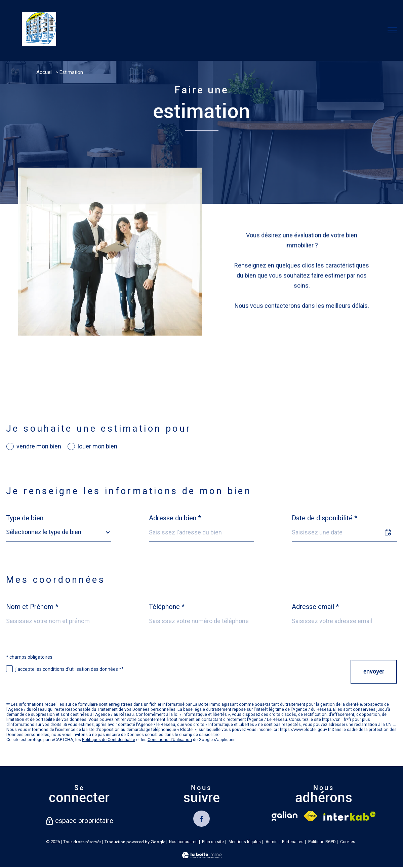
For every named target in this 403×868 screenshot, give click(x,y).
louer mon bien (97, 446)
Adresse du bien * (175, 518)
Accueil (44, 72)
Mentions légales (245, 842)
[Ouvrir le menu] (392, 30)
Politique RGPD (322, 842)
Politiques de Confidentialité (109, 740)
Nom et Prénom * (32, 607)
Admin (272, 842)
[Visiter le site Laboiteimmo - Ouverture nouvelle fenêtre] (202, 857)
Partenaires (293, 842)
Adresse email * (315, 607)
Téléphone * (167, 607)
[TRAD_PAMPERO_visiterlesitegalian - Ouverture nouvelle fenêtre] (284, 816)
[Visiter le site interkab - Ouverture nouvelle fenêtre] (350, 816)
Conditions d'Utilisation (170, 740)
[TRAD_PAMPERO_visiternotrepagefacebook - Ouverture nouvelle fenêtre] (201, 819)
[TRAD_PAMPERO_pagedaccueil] (39, 44)
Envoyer (374, 672)
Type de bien (25, 518)
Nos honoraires (183, 842)
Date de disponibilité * (325, 518)
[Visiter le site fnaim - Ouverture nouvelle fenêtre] (310, 816)
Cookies (348, 843)
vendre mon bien (39, 446)
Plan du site (213, 842)
